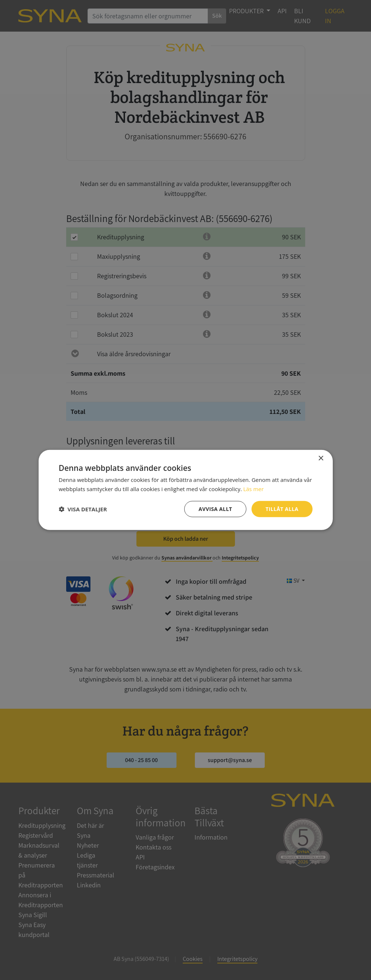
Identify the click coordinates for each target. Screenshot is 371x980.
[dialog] (185, 490)
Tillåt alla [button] (282, 509)
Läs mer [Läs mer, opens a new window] (253, 489)
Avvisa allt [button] (215, 509)
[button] (83, 509)
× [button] (321, 459)
